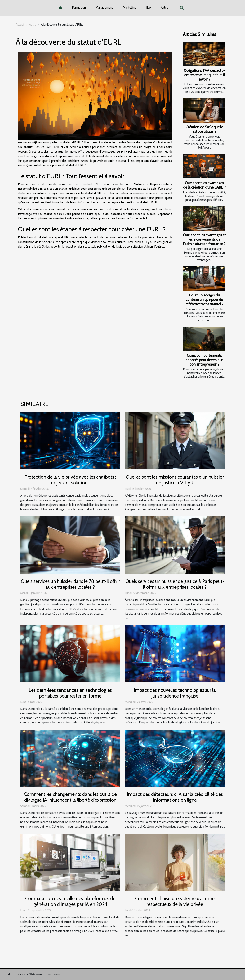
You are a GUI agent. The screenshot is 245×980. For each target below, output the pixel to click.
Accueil (20, 25)
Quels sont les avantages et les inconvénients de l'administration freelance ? (204, 239)
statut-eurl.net (83, 184)
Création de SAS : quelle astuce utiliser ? (204, 129)
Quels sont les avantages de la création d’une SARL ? (204, 185)
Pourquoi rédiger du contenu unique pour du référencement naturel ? (204, 299)
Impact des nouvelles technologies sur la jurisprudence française (175, 693)
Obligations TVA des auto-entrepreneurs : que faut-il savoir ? (204, 75)
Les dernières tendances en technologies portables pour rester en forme (70, 693)
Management (104, 8)
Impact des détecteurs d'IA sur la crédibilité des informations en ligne (175, 797)
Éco (149, 8)
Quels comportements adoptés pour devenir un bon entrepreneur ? (204, 360)
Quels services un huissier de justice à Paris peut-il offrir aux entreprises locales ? (175, 584)
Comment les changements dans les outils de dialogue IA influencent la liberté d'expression (70, 797)
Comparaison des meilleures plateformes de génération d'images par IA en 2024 (70, 901)
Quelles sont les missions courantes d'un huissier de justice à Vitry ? (175, 480)
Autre (164, 8)
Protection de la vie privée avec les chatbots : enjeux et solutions (70, 480)
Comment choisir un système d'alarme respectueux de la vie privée (175, 901)
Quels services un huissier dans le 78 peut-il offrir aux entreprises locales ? (70, 584)
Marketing (130, 8)
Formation (79, 8)
